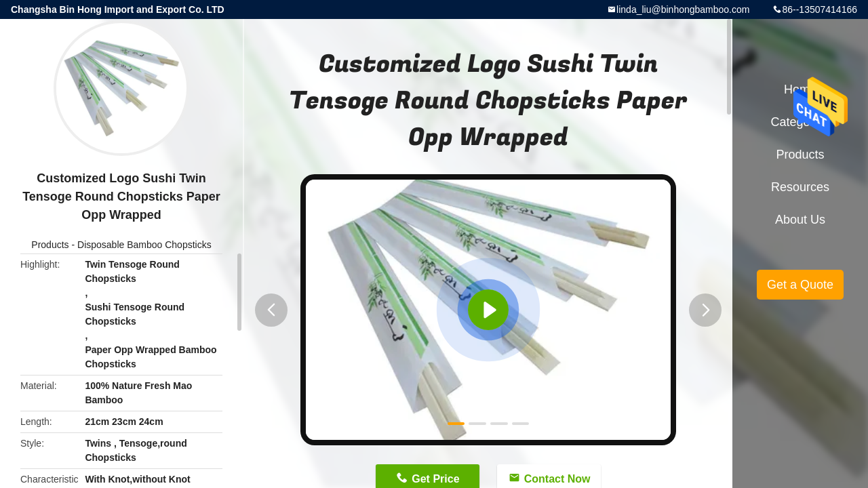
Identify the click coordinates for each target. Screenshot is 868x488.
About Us (800, 220)
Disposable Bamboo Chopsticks (144, 245)
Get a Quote (800, 285)
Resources (800, 187)
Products (50, 245)
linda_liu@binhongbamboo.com (683, 9)
